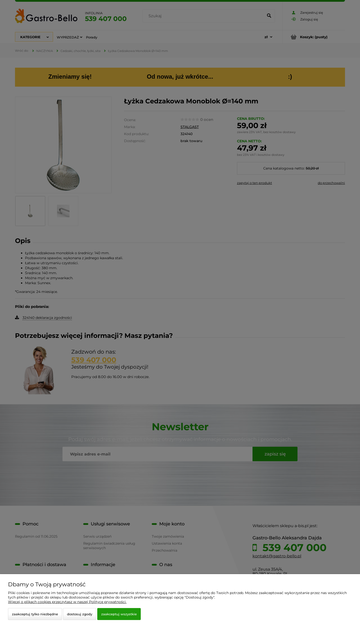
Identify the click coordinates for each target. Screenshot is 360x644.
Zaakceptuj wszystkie (119, 614)
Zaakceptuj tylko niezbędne (35, 614)
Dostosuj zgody (80, 614)
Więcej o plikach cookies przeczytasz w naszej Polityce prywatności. (67, 602)
